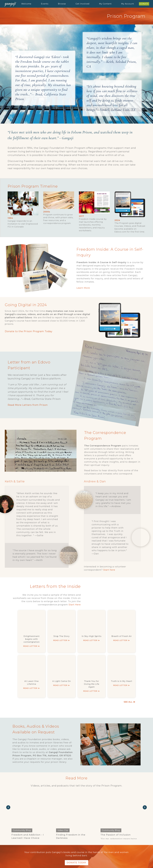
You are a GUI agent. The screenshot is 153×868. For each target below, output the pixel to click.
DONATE (144, 4)
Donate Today (76, 863)
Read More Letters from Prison (28, 405)
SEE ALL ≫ (130, 702)
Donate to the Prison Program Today (29, 331)
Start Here (75, 605)
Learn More (83, 288)
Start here (109, 570)
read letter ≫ (31, 646)
